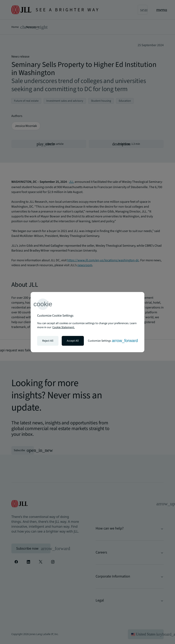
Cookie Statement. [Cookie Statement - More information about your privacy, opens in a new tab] (64, 327)
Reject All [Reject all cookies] (48, 341)
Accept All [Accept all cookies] (73, 341)
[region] (87, 322)
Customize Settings (113, 341)
